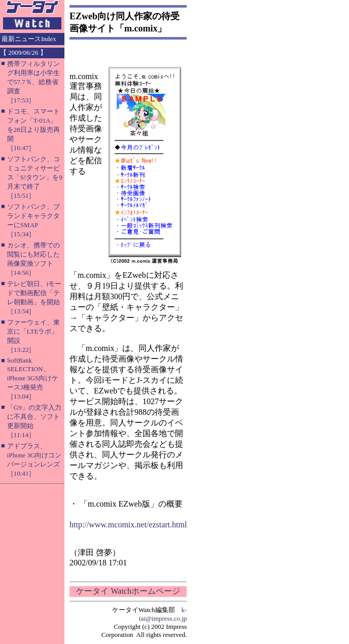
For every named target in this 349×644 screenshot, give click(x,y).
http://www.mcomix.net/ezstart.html (128, 525)
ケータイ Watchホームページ (128, 591)
